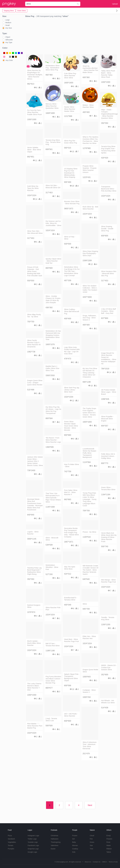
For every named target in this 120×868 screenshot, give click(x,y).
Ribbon (109, 849)
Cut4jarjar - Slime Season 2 (89, 691)
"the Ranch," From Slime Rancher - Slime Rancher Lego (53, 440)
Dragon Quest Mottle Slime (90, 671)
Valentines (54, 845)
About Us (88, 862)
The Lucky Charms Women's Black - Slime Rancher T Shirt (34, 687)
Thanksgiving (56, 842)
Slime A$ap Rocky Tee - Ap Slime (34, 316)
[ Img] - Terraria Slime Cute (51, 720)
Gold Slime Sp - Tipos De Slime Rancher (33, 188)
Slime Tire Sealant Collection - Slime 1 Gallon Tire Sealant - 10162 (90, 289)
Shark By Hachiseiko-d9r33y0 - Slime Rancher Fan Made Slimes (90, 69)
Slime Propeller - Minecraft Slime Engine (107, 419)
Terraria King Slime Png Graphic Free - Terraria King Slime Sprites (108, 150)
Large (7, 20)
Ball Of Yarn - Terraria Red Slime (53, 645)
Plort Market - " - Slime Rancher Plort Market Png (35, 726)
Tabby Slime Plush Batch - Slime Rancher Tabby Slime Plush (108, 74)
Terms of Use (113, 862)
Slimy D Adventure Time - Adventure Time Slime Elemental (90, 745)
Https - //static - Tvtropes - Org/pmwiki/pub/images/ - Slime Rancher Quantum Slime (109, 114)
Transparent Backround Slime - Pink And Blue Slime (109, 189)
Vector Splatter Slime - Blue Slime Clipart (34, 150)
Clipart (8, 37)
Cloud (92, 836)
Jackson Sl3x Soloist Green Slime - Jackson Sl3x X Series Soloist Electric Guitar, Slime (35, 461)
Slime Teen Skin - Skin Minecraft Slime (35, 232)
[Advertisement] (71, 37)
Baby (74, 842)
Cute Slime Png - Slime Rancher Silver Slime (70, 76)
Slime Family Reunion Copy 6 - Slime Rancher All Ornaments (34, 344)
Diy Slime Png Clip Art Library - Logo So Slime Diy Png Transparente (53, 410)
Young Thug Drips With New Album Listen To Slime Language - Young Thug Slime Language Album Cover (89, 499)
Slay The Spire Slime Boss (70, 568)
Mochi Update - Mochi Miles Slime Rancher (34, 643)
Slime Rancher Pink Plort (53, 609)
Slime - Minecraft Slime (52, 539)
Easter (53, 849)
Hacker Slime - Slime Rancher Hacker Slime (70, 109)
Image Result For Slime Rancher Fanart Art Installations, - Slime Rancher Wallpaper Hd (109, 358)
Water (109, 845)
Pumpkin (11, 849)
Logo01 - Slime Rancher (33, 533)
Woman (75, 845)
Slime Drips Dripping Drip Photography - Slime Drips (90, 253)
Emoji (108, 836)
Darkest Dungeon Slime (34, 606)
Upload (115, 4)
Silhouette (9, 40)
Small (7, 25)
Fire (91, 839)
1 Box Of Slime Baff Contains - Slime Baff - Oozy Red (108, 311)
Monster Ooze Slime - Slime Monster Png (72, 203)
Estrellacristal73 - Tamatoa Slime (71, 599)
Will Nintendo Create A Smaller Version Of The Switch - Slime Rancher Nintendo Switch (90, 570)
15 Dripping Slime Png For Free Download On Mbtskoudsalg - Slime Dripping (71, 173)
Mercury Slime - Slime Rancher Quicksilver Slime (52, 106)
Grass (92, 842)
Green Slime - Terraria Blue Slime (108, 488)
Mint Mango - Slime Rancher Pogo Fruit (108, 581)
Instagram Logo (33, 836)
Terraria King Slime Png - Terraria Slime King (53, 142)
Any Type (9, 42)
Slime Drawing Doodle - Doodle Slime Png (107, 229)
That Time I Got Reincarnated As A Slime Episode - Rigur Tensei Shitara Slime (53, 498)
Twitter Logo (32, 839)
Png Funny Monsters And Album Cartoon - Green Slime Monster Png (53, 680)
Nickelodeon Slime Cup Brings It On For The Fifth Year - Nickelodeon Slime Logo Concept (72, 271)
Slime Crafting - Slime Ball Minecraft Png (72, 311)
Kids (74, 852)
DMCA (105, 862)
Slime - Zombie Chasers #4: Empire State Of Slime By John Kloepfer (53, 299)
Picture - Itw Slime (89, 532)
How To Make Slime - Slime (72, 465)
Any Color (9, 60)
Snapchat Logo (33, 849)
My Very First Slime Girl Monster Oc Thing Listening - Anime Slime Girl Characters (90, 373)
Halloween (55, 839)
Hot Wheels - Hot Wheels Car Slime (108, 702)
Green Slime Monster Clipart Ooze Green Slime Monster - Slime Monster (71, 426)
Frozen (75, 836)
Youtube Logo (33, 842)
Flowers (109, 839)
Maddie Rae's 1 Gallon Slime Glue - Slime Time (53, 368)
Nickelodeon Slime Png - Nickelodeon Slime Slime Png (53, 68)
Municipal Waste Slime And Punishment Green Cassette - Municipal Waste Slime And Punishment (35, 504)
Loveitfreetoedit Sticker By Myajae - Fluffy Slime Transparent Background (90, 453)
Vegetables (12, 842)
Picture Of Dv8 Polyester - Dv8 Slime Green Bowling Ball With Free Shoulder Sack (35, 271)
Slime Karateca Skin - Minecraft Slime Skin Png (109, 274)
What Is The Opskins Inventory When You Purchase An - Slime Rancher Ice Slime (90, 140)
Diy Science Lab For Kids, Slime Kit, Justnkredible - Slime (53, 223)
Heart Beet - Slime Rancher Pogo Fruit (71, 640)
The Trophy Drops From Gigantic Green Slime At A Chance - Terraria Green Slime (89, 413)
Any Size (9, 28)
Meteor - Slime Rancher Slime (88, 106)
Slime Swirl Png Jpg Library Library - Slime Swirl (72, 390)
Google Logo (32, 852)
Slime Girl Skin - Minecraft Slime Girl (53, 187)
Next (90, 805)
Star (91, 845)
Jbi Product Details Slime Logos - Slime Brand (109, 392)
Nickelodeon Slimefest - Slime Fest (52, 567)
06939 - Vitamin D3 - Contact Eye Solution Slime (109, 667)
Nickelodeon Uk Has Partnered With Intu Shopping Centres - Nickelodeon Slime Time (53, 335)
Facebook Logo (33, 845)
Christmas (54, 836)
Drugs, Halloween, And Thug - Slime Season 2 (90, 318)
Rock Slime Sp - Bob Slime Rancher (90, 208)
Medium (8, 23)
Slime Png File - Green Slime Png (71, 142)
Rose (108, 842)
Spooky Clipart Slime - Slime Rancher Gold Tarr (53, 261)
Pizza (10, 836)
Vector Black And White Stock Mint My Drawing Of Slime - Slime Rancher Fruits (109, 537)
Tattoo (109, 852)
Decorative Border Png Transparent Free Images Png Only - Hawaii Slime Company (71, 533)
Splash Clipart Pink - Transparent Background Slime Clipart (72, 677)
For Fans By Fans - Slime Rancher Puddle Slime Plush (35, 112)
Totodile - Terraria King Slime (108, 618)
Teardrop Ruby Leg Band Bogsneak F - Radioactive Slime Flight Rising (34, 571)
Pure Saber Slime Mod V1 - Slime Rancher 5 (71, 492)
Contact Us (97, 862)
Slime (85, 604)
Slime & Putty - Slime (70, 238)
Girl (73, 839)
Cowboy (75, 849)
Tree (91, 849)
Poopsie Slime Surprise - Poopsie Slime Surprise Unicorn (90, 169)
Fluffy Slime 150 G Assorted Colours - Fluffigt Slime (108, 456)
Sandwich (11, 839)
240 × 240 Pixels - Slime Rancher (71, 715)
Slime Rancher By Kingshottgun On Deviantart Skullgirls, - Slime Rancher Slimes (35, 75)
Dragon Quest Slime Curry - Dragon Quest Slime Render (35, 383)
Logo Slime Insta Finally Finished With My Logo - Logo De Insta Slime (72, 350)
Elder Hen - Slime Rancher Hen (89, 637)
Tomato (11, 845)
